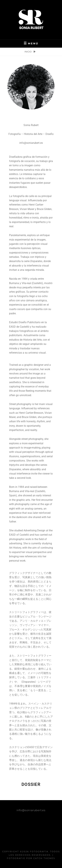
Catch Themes (44, 858)
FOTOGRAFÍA (39, 851)
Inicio (28, 52)
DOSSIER (31, 784)
